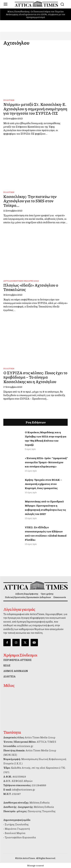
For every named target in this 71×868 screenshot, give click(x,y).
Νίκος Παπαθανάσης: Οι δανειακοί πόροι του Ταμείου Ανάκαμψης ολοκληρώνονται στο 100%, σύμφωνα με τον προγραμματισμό (35, 14)
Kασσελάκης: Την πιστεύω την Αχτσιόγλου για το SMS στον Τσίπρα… (30, 201)
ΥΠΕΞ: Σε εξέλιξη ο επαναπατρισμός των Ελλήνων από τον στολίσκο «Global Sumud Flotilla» (46, 533)
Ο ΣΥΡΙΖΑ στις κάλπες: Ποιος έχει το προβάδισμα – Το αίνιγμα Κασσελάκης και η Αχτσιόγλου (35, 377)
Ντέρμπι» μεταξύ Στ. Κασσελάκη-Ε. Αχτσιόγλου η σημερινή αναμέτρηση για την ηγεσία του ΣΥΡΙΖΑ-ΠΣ (35, 109)
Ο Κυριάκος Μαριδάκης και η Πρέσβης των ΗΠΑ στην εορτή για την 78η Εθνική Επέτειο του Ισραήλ (46, 438)
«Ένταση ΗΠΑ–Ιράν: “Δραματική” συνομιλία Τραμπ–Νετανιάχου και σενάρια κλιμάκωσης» (46, 462)
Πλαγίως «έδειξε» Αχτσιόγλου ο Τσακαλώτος (31, 287)
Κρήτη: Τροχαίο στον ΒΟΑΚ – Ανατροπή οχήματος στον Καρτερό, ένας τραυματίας (43, 484)
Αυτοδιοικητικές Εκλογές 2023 (21, 281)
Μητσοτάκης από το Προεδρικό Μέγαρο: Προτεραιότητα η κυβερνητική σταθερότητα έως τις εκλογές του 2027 (45, 508)
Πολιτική (9, 100)
